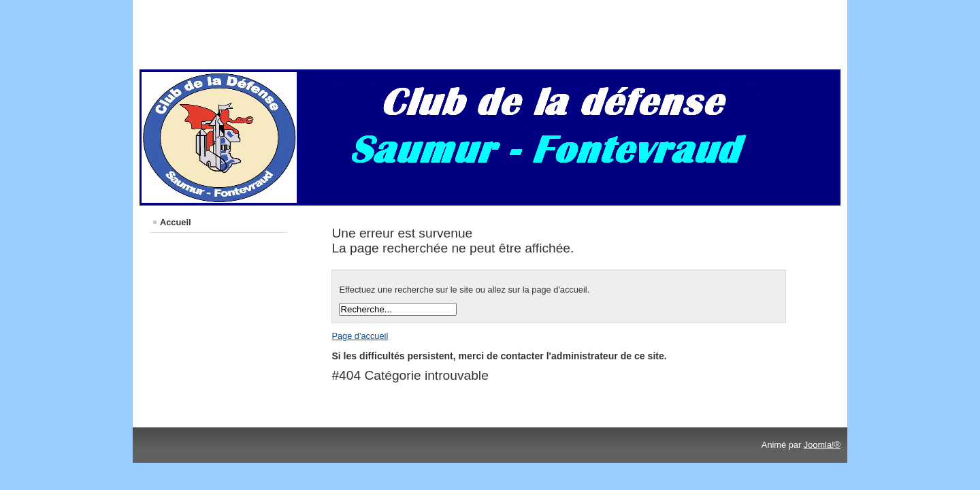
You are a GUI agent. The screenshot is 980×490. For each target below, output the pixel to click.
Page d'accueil (360, 336)
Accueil (176, 222)
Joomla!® (822, 445)
